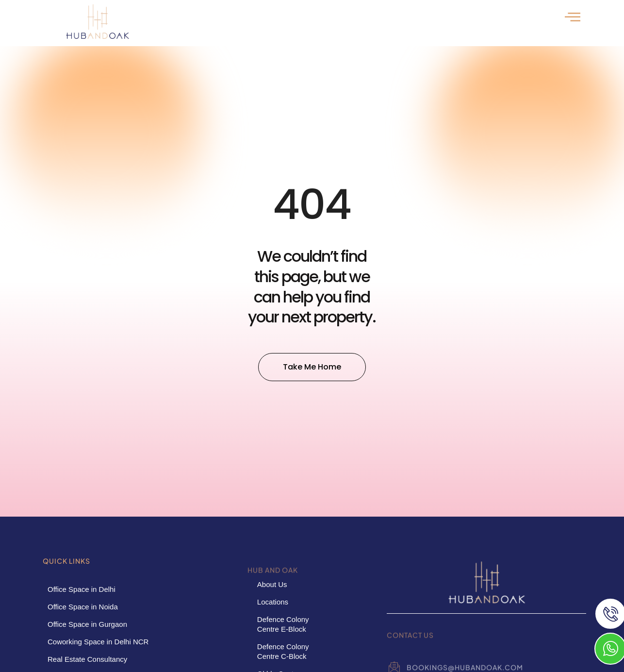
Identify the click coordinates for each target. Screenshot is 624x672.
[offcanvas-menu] (573, 17)
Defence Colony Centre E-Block (283, 624)
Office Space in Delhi (82, 589)
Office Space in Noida (83, 607)
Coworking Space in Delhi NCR (98, 642)
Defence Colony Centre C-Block (283, 651)
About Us (272, 584)
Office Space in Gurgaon (87, 624)
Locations (273, 602)
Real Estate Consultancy (87, 659)
